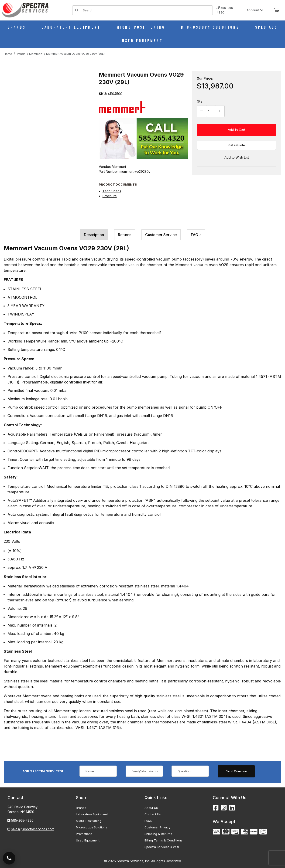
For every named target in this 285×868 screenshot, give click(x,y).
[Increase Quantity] (220, 111)
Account (255, 10)
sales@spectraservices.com (33, 829)
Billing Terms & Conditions (163, 840)
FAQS (148, 821)
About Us (151, 808)
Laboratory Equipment (92, 814)
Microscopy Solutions (92, 827)
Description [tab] (94, 235)
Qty (199, 101)
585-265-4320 (225, 10)
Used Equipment (88, 840)
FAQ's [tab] (196, 235)
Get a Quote (237, 145)
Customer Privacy (157, 827)
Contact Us (153, 814)
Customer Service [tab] (161, 235)
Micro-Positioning (89, 821)
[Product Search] (146, 10)
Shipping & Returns (158, 834)
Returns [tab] (125, 235)
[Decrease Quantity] (202, 111)
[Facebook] (216, 808)
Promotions (84, 834)
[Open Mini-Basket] (276, 10)
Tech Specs (112, 191)
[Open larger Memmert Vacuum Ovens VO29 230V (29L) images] (50, 112)
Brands (81, 808)
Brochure (110, 196)
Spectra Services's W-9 (162, 847)
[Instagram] (224, 808)
